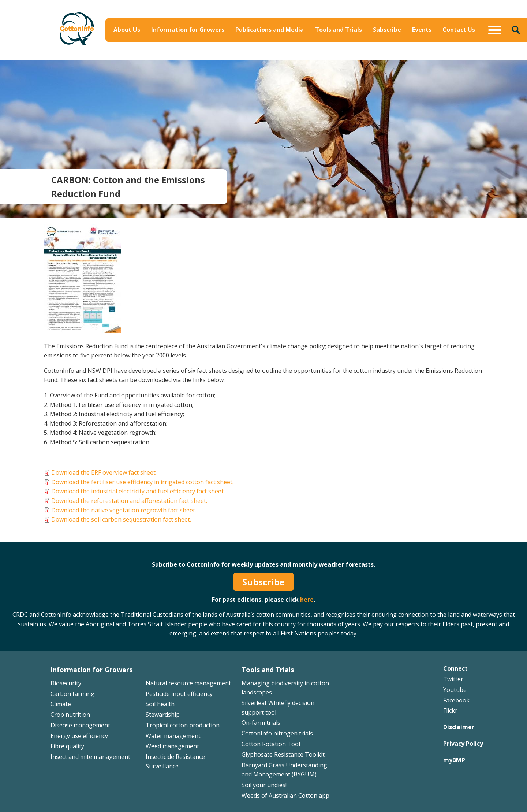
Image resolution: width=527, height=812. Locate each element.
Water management (173, 736)
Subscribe (387, 30)
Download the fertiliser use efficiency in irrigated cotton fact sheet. (142, 482)
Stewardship (163, 715)
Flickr (450, 711)
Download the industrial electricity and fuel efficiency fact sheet (137, 491)
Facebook (456, 700)
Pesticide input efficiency (179, 694)
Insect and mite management (90, 757)
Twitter (453, 679)
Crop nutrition (70, 715)
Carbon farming (72, 694)
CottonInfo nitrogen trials (277, 733)
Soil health (160, 704)
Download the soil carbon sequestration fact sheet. (121, 519)
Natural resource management (188, 683)
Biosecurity (66, 683)
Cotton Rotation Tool (271, 744)
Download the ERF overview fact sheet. (104, 472)
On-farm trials (261, 723)
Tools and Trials (339, 30)
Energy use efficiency (79, 736)
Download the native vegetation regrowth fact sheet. (124, 510)
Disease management (80, 725)
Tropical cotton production (183, 725)
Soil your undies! (264, 785)
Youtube (455, 690)
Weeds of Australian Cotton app (285, 796)
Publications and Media (270, 30)
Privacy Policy (463, 744)
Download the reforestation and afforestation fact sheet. (129, 501)
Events (422, 30)
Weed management (172, 746)
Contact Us (459, 30)
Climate (61, 704)
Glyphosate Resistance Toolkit (283, 754)
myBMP (454, 760)
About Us (127, 30)
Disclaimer (459, 727)
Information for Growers (188, 30)
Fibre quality (67, 746)
